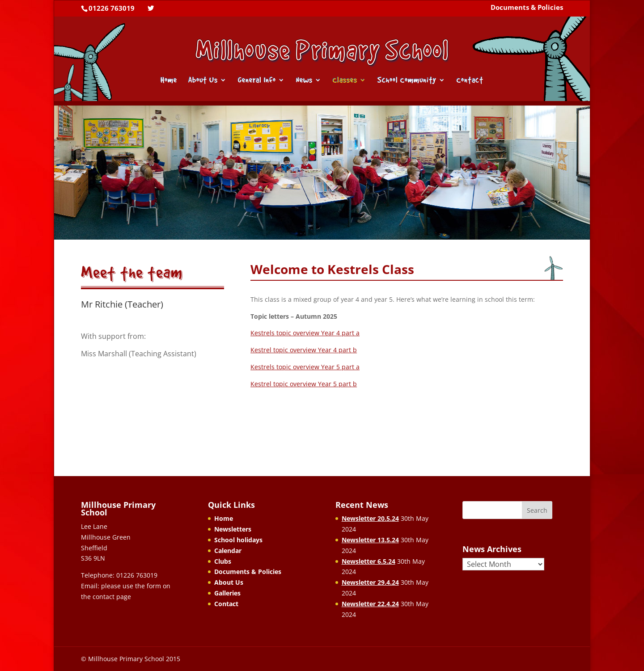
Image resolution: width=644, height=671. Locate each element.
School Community (407, 81)
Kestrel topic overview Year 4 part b (304, 350)
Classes (345, 81)
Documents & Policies (527, 8)
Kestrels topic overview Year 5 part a (305, 367)
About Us (203, 81)
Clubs (223, 561)
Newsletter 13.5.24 (370, 540)
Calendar (228, 551)
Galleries (227, 593)
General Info (257, 81)
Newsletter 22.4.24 (370, 604)
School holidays (238, 540)
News (304, 81)
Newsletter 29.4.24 (370, 582)
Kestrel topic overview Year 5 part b (304, 384)
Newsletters (233, 529)
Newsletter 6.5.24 (369, 561)
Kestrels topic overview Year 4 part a (305, 333)
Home (169, 81)
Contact (470, 81)
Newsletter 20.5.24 (370, 518)
